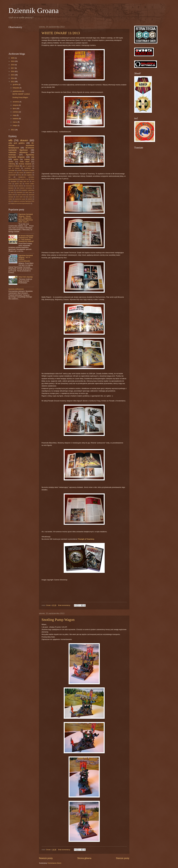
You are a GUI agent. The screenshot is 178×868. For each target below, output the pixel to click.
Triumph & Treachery (86, 539)
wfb (10, 140)
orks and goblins (17, 143)
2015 (13, 75)
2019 (13, 61)
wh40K (19, 170)
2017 (13, 68)
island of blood (14, 166)
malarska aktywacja (18, 152)
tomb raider (19, 197)
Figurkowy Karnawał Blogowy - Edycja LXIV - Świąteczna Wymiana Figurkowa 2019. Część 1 (26, 218)
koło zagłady (28, 175)
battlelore (29, 173)
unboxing (12, 164)
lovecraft (11, 190)
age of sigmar (27, 166)
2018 (13, 65)
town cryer (29, 197)
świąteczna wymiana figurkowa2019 (20, 203)
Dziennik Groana (34, 11)
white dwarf (25, 162)
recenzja (12, 155)
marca (15, 122)
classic (11, 162)
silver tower (29, 192)
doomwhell (12, 175)
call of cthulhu (14, 168)
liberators (11, 188)
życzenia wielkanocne (16, 289)
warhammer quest (20, 199)
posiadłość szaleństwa (28, 190)
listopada (16, 88)
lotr (10, 177)
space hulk (12, 195)
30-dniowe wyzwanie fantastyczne (21, 145)
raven (12, 192)
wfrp (10, 201)
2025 (13, 58)
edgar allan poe (24, 181)
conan (32, 179)
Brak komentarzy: (65, 605)
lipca (15, 108)
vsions (21, 173)
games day (18, 184)
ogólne (16, 159)
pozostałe (12, 170)
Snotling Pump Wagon (58, 620)
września (16, 102)
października (17, 91)
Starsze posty (123, 858)
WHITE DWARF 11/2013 (61, 33)
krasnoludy (29, 186)
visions (10, 199)
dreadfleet (14, 181)
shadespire (20, 192)
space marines (22, 195)
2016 (13, 71)
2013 (13, 82)
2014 (13, 78)
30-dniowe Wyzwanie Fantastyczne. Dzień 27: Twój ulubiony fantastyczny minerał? (26, 239)
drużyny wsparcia (25, 164)
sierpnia (16, 105)
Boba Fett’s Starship (26, 277)
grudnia (16, 84)
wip (33, 157)
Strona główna (84, 858)
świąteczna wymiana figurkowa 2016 (24, 201)
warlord (30, 199)
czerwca (16, 112)
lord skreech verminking (24, 188)
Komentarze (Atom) (54, 863)
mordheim (28, 168)
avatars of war (24, 179)
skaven (24, 140)
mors (17, 190)
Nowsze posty (46, 858)
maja (15, 115)
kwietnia (16, 119)
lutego (15, 125)
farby (20, 175)
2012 (13, 130)
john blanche (20, 186)
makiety (27, 159)
